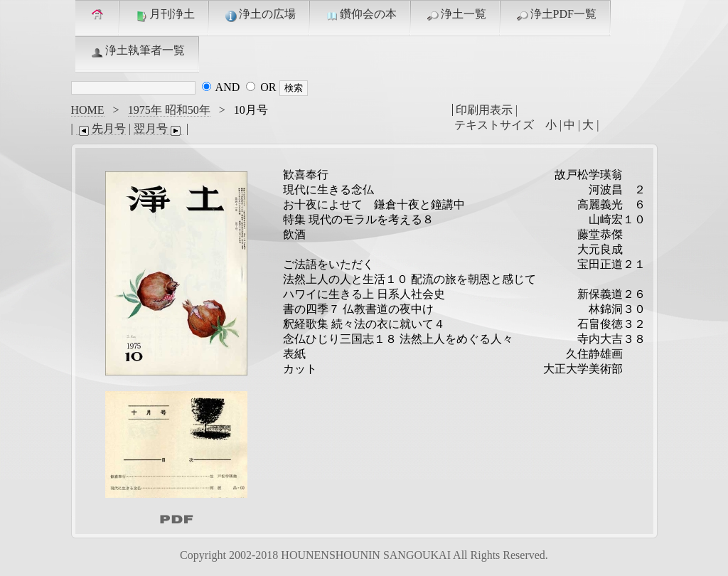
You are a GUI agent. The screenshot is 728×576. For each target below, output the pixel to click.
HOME (88, 110)
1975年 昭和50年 (169, 110)
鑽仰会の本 (360, 15)
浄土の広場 (259, 15)
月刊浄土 (164, 15)
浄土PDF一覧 (556, 15)
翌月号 (159, 129)
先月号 (101, 129)
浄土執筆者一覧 (137, 51)
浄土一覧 (456, 15)
